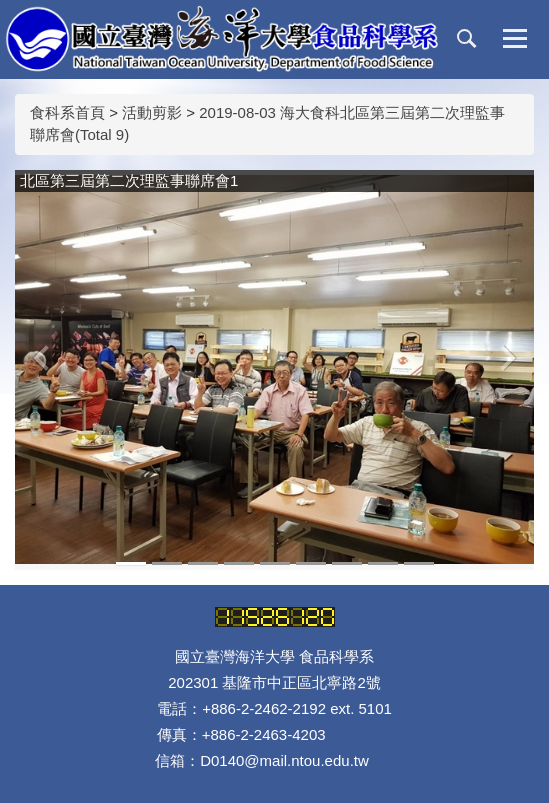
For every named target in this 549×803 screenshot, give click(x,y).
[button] (467, 39)
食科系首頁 (67, 112)
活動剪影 (152, 112)
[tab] (131, 563)
